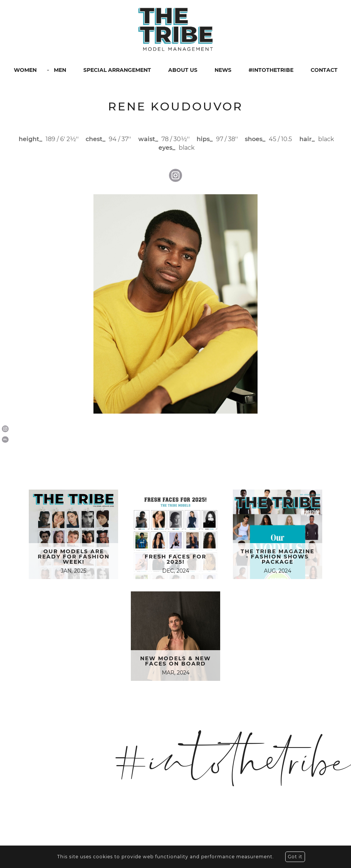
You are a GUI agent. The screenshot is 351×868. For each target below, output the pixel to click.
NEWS (223, 70)
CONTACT (324, 70)
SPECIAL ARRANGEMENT (117, 70)
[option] (175, 304)
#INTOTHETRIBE (271, 70)
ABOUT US (183, 70)
